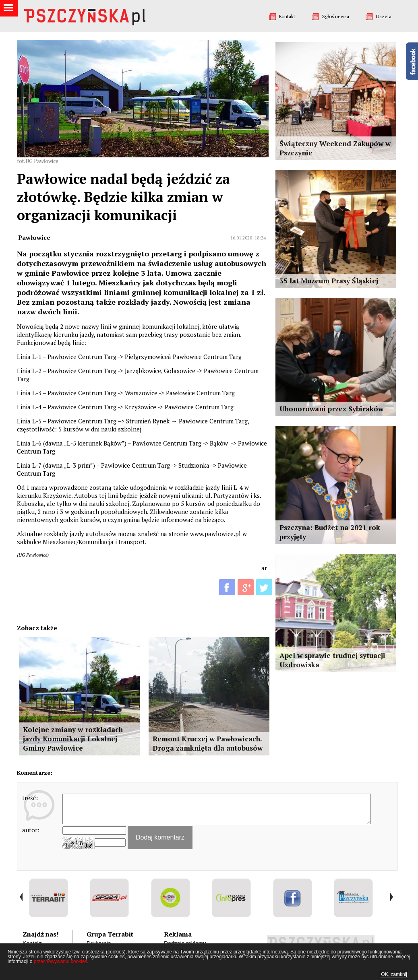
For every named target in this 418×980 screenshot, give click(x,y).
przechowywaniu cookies (61, 961)
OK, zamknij (394, 974)
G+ (246, 587)
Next (391, 897)
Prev (21, 897)
